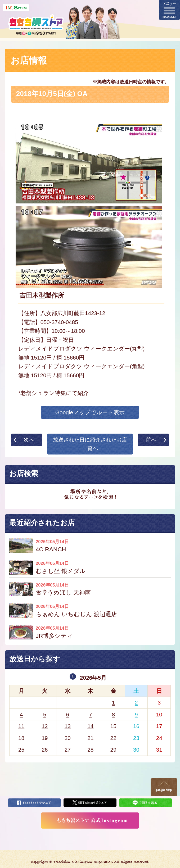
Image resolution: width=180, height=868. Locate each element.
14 (90, 726)
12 (45, 726)
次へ (29, 440)
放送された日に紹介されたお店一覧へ (90, 444)
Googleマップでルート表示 (90, 412)
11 (21, 726)
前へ (151, 440)
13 (68, 726)
